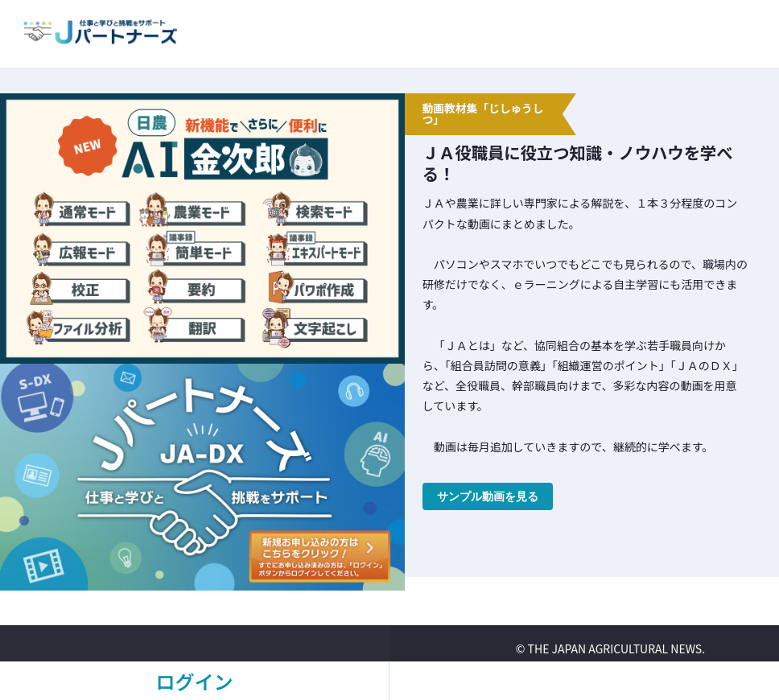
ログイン (195, 681)
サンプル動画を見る (488, 496)
